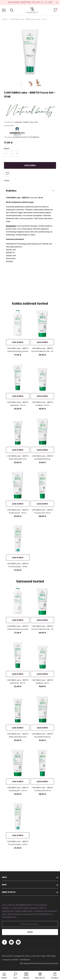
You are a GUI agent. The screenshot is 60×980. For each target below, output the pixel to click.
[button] (15, 976)
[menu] (4, 10)
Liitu (30, 932)
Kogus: (7, 148)
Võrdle (7, 181)
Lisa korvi (30, 165)
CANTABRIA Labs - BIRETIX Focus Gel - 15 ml (28, 19)
